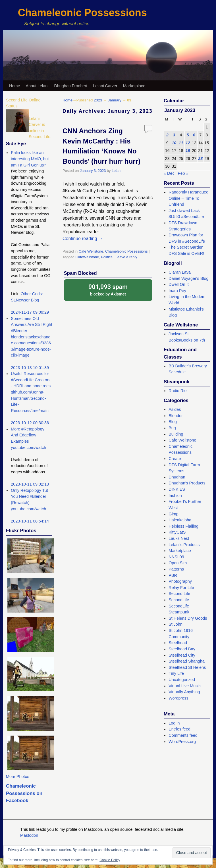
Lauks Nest (179, 538)
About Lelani (37, 86)
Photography (180, 581)
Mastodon (29, 835)
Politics (107, 257)
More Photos (18, 777)
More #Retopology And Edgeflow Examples (28, 435)
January (115, 100)
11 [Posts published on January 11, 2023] (181, 143)
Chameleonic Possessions (82, 13)
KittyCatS (177, 532)
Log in (174, 723)
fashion (175, 496)
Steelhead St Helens (187, 667)
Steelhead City (182, 655)
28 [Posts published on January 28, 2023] (200, 159)
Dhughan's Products (187, 483)
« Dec (169, 173)
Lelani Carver (105, 86)
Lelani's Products (184, 545)
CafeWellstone (87, 257)
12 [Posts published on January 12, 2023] (188, 143)
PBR (173, 575)
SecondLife (179, 600)
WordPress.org (182, 742)
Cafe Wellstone (91, 251)
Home (14, 86)
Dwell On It (178, 284)
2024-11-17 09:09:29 (30, 312)
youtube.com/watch (28, 447)
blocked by (108, 290)
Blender (176, 416)
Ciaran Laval (180, 272)
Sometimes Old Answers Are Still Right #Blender (32, 325)
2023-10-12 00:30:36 (30, 423)
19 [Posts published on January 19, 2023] (188, 151)
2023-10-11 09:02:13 (30, 484)
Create (175, 459)
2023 (98, 100)
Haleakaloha (180, 520)
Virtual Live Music (185, 686)
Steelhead (178, 643)
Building (176, 434)
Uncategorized (182, 680)
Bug (172, 428)
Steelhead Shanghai (187, 661)
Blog (173, 422)
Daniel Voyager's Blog (188, 278)
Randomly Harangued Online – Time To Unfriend (188, 198)
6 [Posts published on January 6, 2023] (194, 135)
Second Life (179, 594)
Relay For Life (181, 588)
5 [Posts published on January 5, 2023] (188, 135)
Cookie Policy (110, 860)
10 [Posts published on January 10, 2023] (174, 143)
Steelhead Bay (182, 649)
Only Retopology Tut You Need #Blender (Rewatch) (29, 497)
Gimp (173, 514)
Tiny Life (176, 673)
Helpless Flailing (183, 526)
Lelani (117, 171)
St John (175, 624)
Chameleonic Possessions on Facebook (24, 793)
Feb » (183, 173)
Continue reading (83, 239)
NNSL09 (176, 557)
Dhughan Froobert (71, 86)
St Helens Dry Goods (188, 618)
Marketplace (134, 86)
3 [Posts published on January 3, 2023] (174, 135)
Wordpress (178, 698)
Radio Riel (178, 391)
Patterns (176, 569)
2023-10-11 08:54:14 (30, 521)
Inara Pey (177, 291)
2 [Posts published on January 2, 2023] (167, 135)
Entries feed (179, 729)
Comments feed (183, 735)
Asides (175, 409)
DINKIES (177, 489)
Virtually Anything (184, 692)
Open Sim (178, 563)
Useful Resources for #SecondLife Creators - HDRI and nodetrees (31, 380)
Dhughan (177, 477)
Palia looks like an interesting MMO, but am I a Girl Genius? (30, 159)
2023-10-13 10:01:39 (30, 368)
